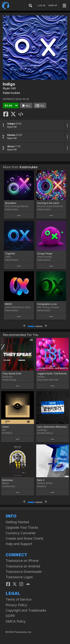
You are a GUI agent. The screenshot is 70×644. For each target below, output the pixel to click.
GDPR (10, 616)
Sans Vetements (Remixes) (52, 427)
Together (10, 254)
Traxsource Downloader (24, 572)
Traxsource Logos (19, 577)
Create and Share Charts (24, 538)
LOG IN (41, 5)
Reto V (41, 480)
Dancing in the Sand (48, 203)
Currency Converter (21, 533)
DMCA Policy (16, 621)
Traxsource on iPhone (22, 561)
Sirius (11, 146)
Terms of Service (18, 599)
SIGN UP (53, 5)
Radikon (42, 486)
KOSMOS (7, 433)
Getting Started (17, 522)
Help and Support (19, 544)
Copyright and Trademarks (26, 610)
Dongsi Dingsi (45, 254)
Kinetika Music (45, 433)
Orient (5, 427)
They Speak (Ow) (12, 374)
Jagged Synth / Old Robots (52, 374)
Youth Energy (9, 380)
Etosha (11, 135)
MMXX (8, 304)
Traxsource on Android (23, 566)
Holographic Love (47, 304)
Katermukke (11, 93)
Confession (8, 486)
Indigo (11, 124)
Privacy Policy (16, 605)
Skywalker (11, 203)
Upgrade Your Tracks (22, 527)
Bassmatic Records (48, 380)
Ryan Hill (9, 88)
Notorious (7, 480)
